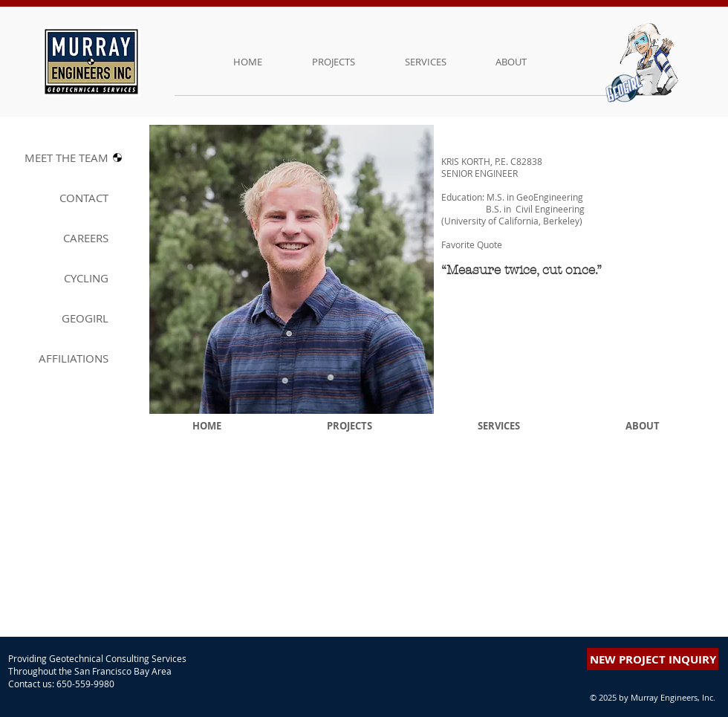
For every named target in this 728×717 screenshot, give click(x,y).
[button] (628, 171)
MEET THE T (66, 158)
